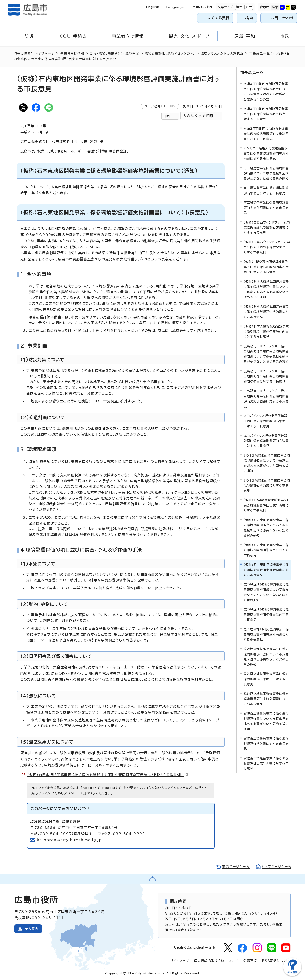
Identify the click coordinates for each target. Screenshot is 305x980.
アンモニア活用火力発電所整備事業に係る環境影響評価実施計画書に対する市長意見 (266, 153)
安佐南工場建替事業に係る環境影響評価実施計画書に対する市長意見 (266, 763)
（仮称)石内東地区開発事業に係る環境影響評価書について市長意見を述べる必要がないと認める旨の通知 (266, 528)
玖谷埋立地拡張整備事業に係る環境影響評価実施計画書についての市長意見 (266, 699)
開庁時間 (178, 901)
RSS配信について (276, 961)
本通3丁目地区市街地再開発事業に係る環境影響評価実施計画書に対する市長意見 (266, 134)
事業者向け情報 (72, 53)
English (153, 7)
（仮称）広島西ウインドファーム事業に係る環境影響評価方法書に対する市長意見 (267, 228)
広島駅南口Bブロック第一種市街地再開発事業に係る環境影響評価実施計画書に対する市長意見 (266, 399)
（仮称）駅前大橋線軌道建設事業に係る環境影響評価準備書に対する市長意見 (266, 312)
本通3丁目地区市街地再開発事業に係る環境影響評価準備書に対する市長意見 (266, 114)
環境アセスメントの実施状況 (222, 53)
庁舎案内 (31, 929)
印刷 (167, 116)
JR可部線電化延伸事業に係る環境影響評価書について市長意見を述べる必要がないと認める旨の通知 (267, 463)
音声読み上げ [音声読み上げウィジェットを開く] (203, 7)
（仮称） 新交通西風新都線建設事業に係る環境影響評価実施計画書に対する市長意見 (266, 267)
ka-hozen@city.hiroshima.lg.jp (69, 840)
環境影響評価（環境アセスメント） (170, 53)
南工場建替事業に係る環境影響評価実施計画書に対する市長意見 (266, 208)
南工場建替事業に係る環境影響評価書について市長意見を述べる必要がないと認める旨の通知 (266, 173)
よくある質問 (219, 18)
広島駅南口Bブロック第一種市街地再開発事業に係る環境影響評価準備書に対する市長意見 (266, 376)
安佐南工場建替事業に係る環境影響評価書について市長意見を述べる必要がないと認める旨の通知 (266, 721)
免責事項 (250, 961)
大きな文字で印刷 (198, 116)
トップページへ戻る (277, 867)
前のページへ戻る (236, 867)
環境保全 (132, 53)
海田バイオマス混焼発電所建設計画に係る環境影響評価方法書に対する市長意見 (266, 441)
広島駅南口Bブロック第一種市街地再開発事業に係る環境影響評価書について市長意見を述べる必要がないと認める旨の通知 (266, 354)
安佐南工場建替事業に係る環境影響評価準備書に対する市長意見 (266, 744)
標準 (239, 7)
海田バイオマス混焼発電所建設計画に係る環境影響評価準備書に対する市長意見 (266, 421)
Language (175, 7)
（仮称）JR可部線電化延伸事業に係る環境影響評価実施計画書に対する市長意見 (267, 505)
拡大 (248, 7)
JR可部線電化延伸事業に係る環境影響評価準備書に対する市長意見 (267, 486)
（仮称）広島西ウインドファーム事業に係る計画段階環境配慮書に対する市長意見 (267, 247)
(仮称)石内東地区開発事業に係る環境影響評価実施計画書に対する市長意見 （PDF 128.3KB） (107, 774)
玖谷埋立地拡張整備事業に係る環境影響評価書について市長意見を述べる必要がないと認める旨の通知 (266, 657)
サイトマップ (180, 961)
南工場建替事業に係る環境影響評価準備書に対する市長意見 (266, 190)
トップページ (45, 53)
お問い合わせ (282, 18)
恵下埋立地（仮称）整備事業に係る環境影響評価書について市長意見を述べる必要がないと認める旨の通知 (266, 592)
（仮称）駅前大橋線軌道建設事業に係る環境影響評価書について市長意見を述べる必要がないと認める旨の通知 (266, 289)
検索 (249, 18)
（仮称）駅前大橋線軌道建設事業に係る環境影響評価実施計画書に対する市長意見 (266, 331)
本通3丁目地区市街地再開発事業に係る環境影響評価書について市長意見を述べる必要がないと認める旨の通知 (266, 91)
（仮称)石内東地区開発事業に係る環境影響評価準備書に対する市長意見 (266, 550)
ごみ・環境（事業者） (105, 53)
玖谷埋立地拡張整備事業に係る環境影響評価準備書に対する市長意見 (266, 679)
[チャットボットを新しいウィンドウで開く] (292, 975)
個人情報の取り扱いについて (216, 961)
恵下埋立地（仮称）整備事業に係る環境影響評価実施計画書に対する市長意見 (266, 634)
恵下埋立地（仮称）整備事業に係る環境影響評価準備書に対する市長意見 (266, 615)
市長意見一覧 (260, 53)
